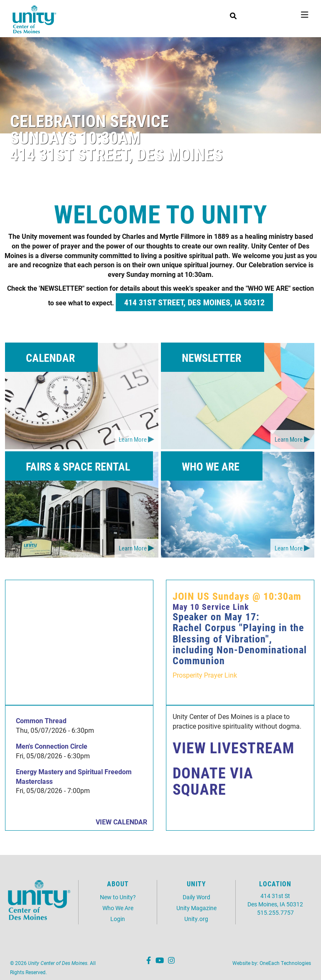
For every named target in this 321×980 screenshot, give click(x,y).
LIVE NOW (272, 12)
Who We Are (118, 908)
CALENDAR (50, 358)
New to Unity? (118, 897)
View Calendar (121, 822)
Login (118, 919)
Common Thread (41, 720)
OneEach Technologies (285, 963)
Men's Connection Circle (52, 746)
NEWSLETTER (211, 358)
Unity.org (196, 919)
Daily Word (196, 897)
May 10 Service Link (211, 606)
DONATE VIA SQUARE (213, 781)
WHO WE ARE (211, 466)
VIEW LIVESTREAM (233, 747)
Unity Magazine (196, 908)
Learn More (133, 439)
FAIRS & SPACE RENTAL (78, 466)
